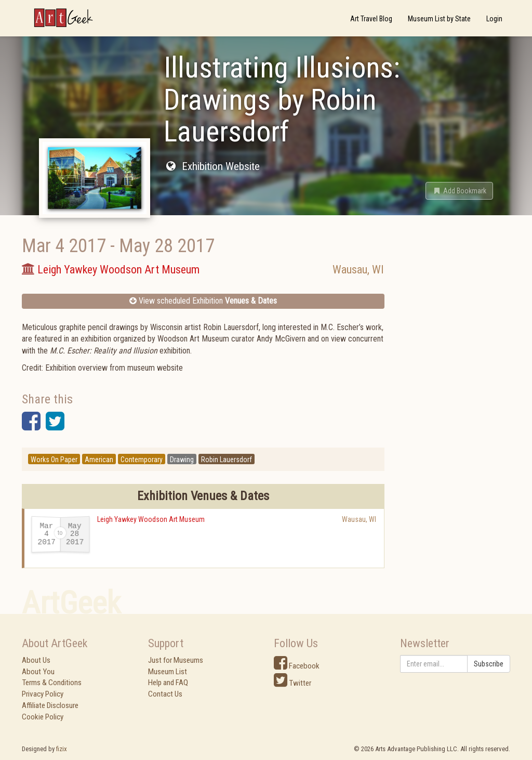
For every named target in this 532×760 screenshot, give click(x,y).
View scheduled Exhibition (203, 301)
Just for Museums (176, 660)
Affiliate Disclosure (50, 705)
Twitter (292, 683)
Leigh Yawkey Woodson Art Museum (151, 519)
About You (38, 672)
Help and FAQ (168, 683)
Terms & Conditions (52, 683)
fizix (62, 749)
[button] (459, 191)
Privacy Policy (43, 694)
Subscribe (489, 664)
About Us (36, 660)
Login (494, 19)
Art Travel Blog (371, 19)
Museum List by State (439, 19)
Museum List (168, 672)
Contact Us (165, 694)
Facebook (297, 666)
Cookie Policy (43, 717)
